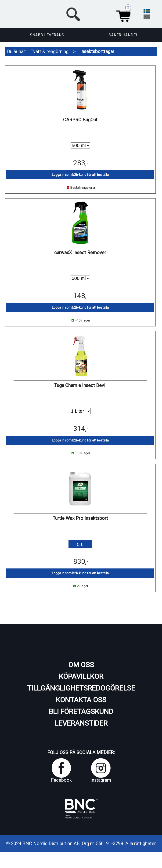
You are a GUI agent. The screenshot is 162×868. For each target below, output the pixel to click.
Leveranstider (81, 723)
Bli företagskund (81, 711)
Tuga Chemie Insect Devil (80, 385)
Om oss (81, 665)
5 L (80, 544)
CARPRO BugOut (80, 120)
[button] (99, 14)
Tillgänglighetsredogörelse (81, 688)
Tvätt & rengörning (50, 51)
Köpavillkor (81, 676)
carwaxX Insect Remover (80, 253)
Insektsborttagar (97, 51)
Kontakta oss (81, 700)
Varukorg (125, 14)
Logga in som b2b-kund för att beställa (80, 175)
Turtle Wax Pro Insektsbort (80, 518)
